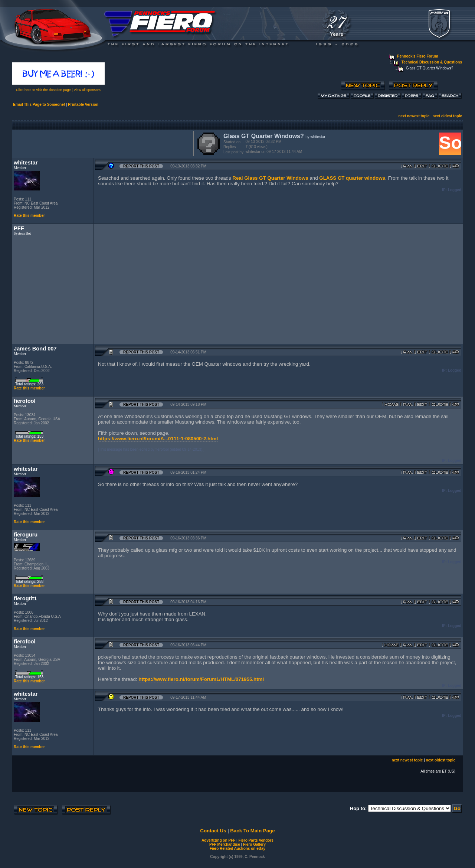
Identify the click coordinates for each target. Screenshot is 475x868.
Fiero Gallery (254, 844)
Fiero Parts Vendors (256, 840)
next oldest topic (447, 116)
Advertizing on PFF (218, 840)
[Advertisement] (101, 143)
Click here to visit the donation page (43, 90)
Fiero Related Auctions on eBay (237, 849)
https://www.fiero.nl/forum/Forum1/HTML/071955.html (201, 679)
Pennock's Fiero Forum (418, 56)
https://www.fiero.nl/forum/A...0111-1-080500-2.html (158, 439)
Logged (455, 190)
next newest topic (414, 116)
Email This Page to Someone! (39, 105)
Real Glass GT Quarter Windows (270, 178)
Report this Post (141, 166)
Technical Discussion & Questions (432, 62)
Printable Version (83, 105)
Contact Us (213, 831)
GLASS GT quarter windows (352, 178)
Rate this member (29, 216)
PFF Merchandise (225, 844)
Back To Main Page (252, 831)
